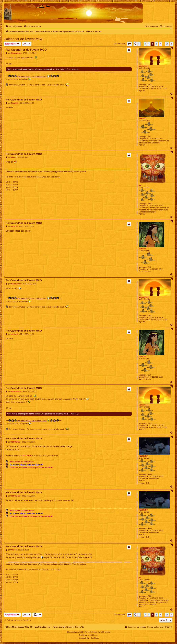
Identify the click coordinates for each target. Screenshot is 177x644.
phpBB (81, 632)
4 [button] (149, 44)
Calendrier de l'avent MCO (24, 39)
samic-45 (142, 249)
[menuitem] (9, 26)
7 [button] (160, 44)
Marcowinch (144, 66)
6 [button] (156, 44)
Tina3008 (142, 118)
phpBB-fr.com (93, 635)
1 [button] (139, 44)
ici (59, 177)
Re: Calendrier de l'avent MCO (26, 50)
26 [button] (167, 44)
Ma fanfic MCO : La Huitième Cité (33, 76)
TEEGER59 (143, 456)
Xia (140, 185)
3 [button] (145, 44)
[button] (129, 44)
